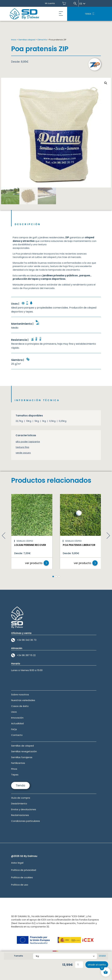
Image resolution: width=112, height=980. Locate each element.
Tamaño (18, 956)
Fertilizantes (18, 763)
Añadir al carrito (97, 965)
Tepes (15, 775)
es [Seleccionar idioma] (82, 4)
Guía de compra (21, 798)
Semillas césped (27, 40)
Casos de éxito (20, 706)
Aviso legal (17, 863)
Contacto (17, 735)
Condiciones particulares (26, 821)
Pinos (14, 769)
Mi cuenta (50, 3)
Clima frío (42, 40)
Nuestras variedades (23, 700)
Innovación (17, 718)
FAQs (14, 729)
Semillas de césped (22, 746)
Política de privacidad (24, 870)
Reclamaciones (20, 815)
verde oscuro (23, 453)
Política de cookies (22, 877)
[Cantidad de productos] (79, 965)
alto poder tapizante (28, 442)
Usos (14, 712)
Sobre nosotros (20, 694)
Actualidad (17, 723)
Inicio (14, 40)
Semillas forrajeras (22, 757)
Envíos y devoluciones (24, 809)
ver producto (34, 563)
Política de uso (20, 885)
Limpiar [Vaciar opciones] (102, 955)
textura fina (22, 447)
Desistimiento (19, 803)
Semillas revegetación (24, 751)
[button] (61, 14)
